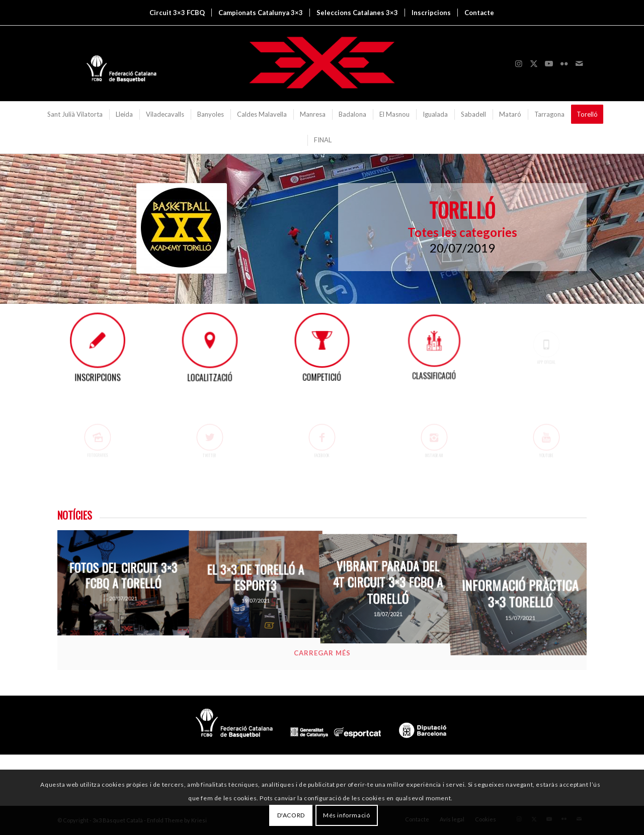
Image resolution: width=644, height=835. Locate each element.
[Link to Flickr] (564, 63)
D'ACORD (291, 815)
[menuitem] (177, 13)
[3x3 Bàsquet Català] (322, 63)
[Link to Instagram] (519, 63)
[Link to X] (534, 63)
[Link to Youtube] (549, 63)
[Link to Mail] (579, 63)
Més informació (346, 815)
